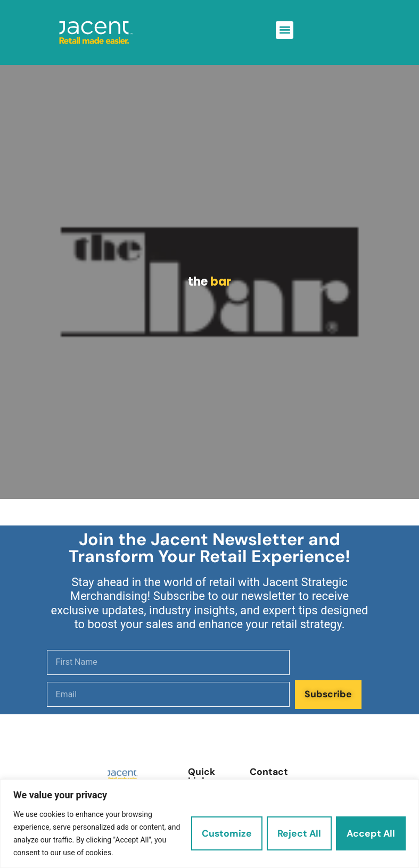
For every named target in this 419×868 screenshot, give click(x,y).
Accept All (371, 833)
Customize (227, 833)
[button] (285, 30)
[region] (209, 824)
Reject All (299, 833)
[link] (96, 32)
